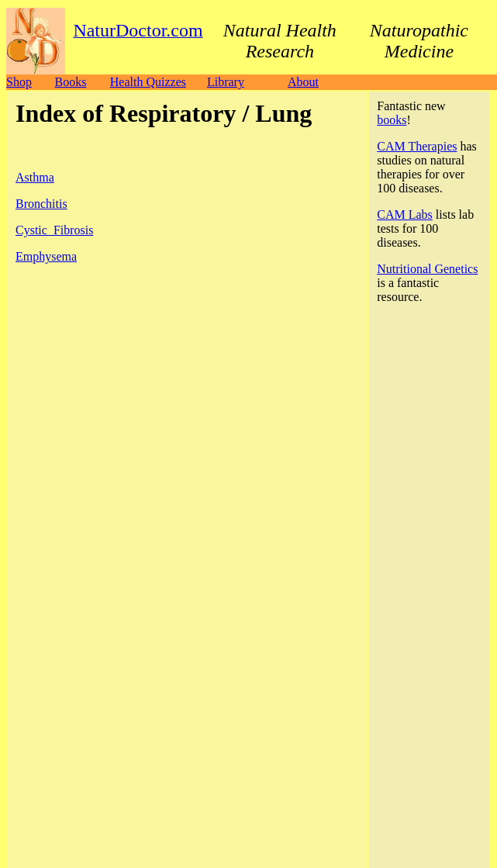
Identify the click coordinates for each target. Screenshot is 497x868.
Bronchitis (41, 204)
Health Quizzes (148, 82)
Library (226, 82)
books (392, 120)
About (303, 82)
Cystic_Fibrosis (54, 230)
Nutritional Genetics (427, 269)
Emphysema (46, 256)
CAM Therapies (417, 146)
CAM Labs (405, 214)
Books (70, 82)
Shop (19, 82)
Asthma (35, 177)
